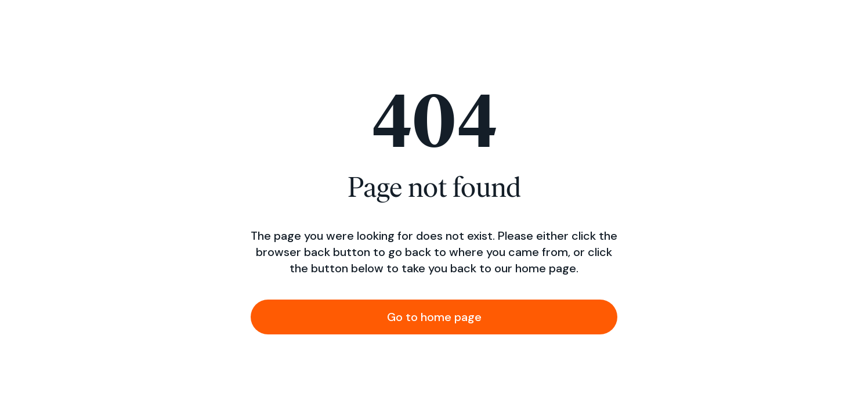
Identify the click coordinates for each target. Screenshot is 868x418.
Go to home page (434, 317)
